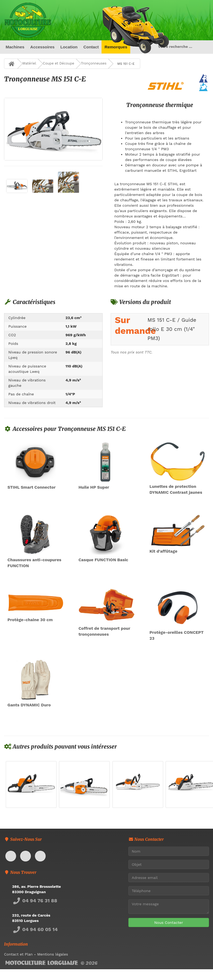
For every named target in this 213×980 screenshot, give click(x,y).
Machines (15, 47)
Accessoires (42, 47)
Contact (91, 47)
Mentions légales (53, 954)
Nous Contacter (169, 922)
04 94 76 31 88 (35, 901)
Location (69, 47)
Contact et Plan (18, 954)
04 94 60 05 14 (35, 929)
